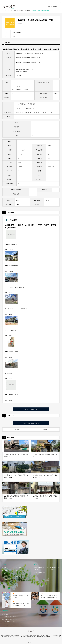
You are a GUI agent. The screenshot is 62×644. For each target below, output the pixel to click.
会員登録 (55, 7)
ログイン (50, 7)
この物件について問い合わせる (31, 409)
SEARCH (60, 2)
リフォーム (19, 573)
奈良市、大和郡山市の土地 (39, 573)
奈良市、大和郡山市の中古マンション (53, 568)
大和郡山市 (19, 23)
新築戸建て (19, 568)
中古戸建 (5, 570)
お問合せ (5, 579)
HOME (4, 568)
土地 (4, 573)
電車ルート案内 (39, 53)
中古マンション (20, 570)
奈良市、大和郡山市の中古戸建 (39, 568)
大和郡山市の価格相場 (21, 72)
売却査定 (5, 576)
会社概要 (19, 576)
